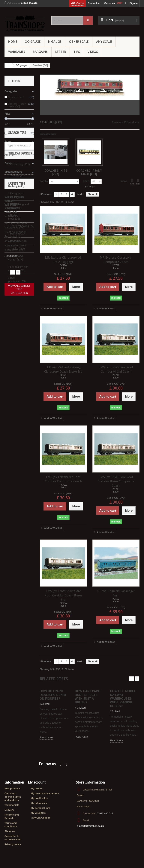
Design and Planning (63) (16, 257)
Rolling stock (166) (15, 279)
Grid (132, 181)
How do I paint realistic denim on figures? (53, 695)
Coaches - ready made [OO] (89, 172)
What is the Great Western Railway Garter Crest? (14, 396)
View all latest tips (19, 477)
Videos (93, 52)
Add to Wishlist (53, 309)
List (138, 181)
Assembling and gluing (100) (19, 268)
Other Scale (79, 42)
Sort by (44, 181)
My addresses (39, 803)
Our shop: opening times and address (13, 797)
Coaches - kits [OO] (56, 172)
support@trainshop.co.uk (90, 826)
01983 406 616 (105, 813)
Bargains (40, 52)
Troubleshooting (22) (22, 288)
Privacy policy (13, 844)
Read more (11, 445)
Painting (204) (18, 296)
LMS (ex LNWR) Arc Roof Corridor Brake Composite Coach (116, 481)
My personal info (40, 808)
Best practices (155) (17, 342)
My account (37, 782)
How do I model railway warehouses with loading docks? (123, 699)
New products (13, 789)
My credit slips (39, 798)
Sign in (134, 3)
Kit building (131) (20, 226)
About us (10, 831)
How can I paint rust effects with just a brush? (88, 697)
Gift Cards (77, 3)
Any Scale (104, 42)
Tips (77, 52)
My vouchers (38, 813)
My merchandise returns (45, 793)
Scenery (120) (18, 303)
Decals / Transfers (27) (16, 236)
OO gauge (33, 42)
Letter (61, 52)
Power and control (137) (16, 320)
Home (13, 42)
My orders (37, 789)
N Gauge (55, 42)
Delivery (9, 810)
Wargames (17, 52)
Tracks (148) (17, 311)
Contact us (94, 3)
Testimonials (12, 805)
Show (86, 181)
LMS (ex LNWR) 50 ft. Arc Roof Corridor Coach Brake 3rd (63, 595)
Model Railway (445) (16, 247)
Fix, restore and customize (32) (18, 331)
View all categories (19, 353)
